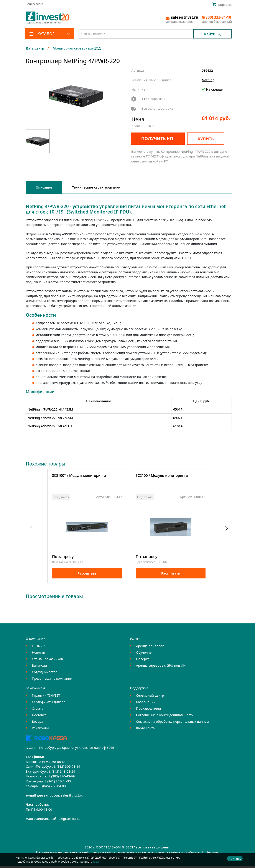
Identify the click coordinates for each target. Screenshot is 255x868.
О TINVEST (40, 648)
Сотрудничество (45, 674)
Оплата (38, 710)
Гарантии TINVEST (46, 697)
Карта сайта (145, 730)
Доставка (39, 717)
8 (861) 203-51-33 (58, 783)
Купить (209, 139)
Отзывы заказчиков (47, 661)
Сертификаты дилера (49, 704)
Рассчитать (87, 575)
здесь (96, 862)
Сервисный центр (150, 697)
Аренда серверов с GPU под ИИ (161, 667)
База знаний (146, 704)
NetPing (208, 80)
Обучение (144, 654)
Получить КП (155, 138)
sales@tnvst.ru (72, 797)
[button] (227, 529)
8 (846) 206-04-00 (53, 788)
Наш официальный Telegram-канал (54, 820)
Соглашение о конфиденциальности (165, 717)
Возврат (38, 723)
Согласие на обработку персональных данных (173, 723)
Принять (235, 859)
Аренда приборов (150, 648)
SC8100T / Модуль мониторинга (79, 476)
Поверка (143, 661)
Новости (39, 654)
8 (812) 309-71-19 (67, 768)
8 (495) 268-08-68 (52, 763)
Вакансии (39, 667)
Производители (149, 710)
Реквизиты (40, 730)
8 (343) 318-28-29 (62, 773)
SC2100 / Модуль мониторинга (162, 476)
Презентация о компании (52, 680)
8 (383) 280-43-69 (62, 778)
